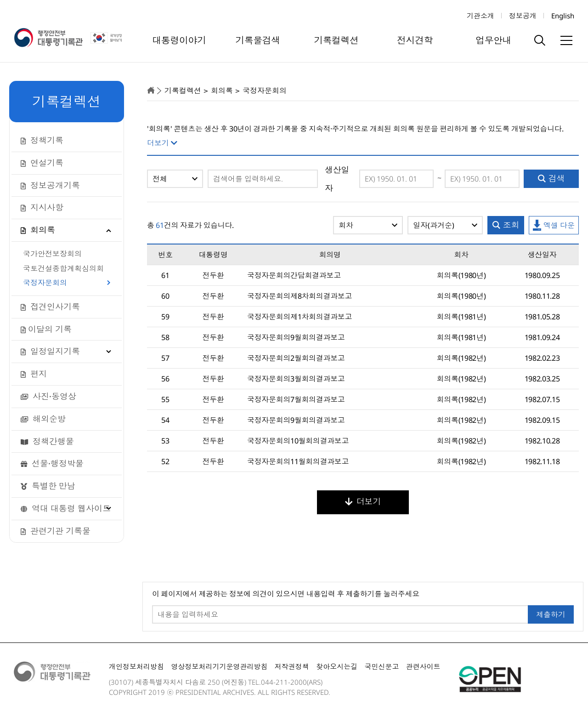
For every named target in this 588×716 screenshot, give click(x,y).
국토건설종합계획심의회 (63, 269)
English (563, 16)
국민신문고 (382, 666)
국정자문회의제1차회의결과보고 (300, 317)
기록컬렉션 (336, 40)
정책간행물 (47, 441)
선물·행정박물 (52, 463)
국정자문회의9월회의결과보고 (296, 337)
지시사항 (42, 207)
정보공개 (523, 16)
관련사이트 (423, 666)
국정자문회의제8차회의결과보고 (300, 296)
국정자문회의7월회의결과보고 (296, 399)
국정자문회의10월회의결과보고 (298, 441)
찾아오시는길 (337, 666)
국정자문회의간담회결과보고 (294, 275)
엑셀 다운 (554, 225)
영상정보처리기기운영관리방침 (219, 666)
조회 (506, 225)
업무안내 (493, 40)
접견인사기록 (50, 307)
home (151, 90)
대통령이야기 (179, 40)
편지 (34, 374)
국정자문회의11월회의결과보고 (298, 461)
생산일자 (337, 179)
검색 (551, 178)
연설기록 (42, 163)
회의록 (38, 230)
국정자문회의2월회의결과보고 (296, 358)
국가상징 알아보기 (109, 38)
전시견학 (415, 40)
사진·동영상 (48, 396)
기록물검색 (258, 40)
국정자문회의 (45, 283)
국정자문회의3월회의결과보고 (296, 379)
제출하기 (551, 614)
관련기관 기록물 (56, 531)
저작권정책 (292, 666)
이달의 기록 (46, 329)
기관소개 (481, 16)
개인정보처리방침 (136, 666)
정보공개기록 (50, 185)
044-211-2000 (284, 682)
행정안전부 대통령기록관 (48, 38)
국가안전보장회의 (52, 254)
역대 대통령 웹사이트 (66, 508)
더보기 (363, 501)
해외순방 (43, 419)
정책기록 (42, 140)
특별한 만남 (48, 486)
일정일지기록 (50, 351)
